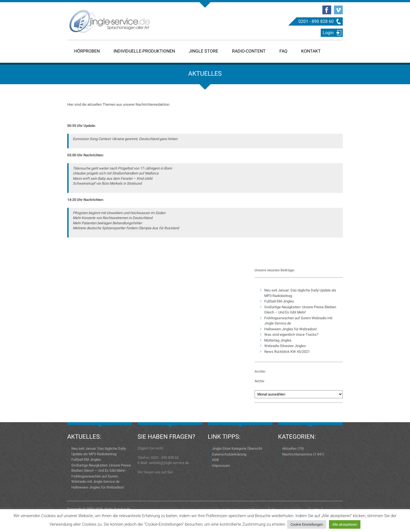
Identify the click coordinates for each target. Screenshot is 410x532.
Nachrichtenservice (297, 454)
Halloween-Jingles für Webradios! (291, 329)
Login (328, 33)
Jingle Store (203, 51)
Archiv (259, 381)
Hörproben (87, 51)
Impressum (221, 466)
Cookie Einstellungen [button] (307, 524)
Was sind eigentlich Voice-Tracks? (291, 335)
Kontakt (311, 51)
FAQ (283, 51)
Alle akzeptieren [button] (345, 524)
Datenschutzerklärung (229, 454)
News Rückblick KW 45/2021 (287, 352)
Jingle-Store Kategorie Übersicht (237, 448)
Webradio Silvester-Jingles (285, 346)
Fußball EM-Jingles (279, 301)
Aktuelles (289, 448)
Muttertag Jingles (278, 340)
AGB (215, 460)
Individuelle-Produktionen (144, 51)
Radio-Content (249, 51)
